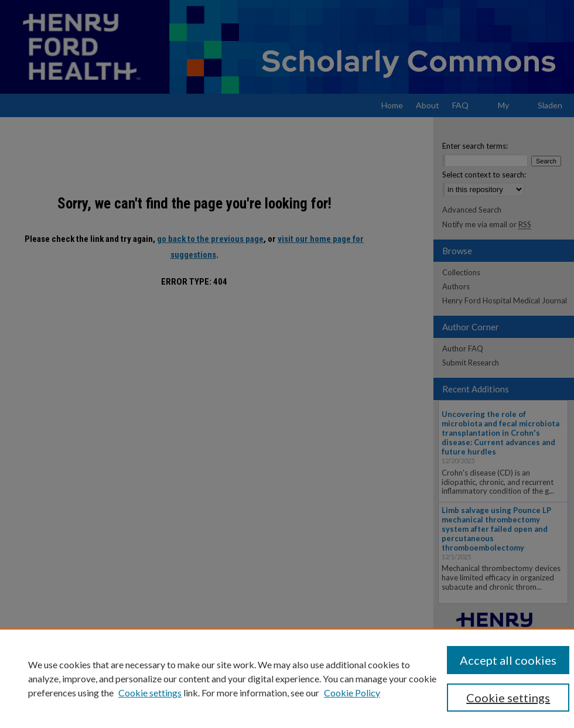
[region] (287, 678)
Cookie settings (150, 693)
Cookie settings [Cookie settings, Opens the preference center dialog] (508, 698)
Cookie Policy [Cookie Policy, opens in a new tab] (352, 693)
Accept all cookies (508, 660)
